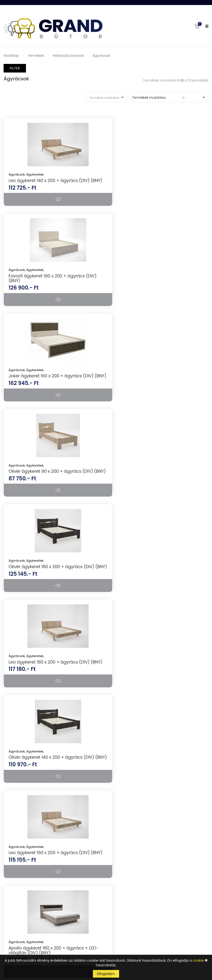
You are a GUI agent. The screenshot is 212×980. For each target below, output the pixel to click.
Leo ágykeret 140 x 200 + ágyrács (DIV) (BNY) (49, 183)
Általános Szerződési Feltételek (29, 895)
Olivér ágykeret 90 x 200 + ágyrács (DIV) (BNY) (157, 283)
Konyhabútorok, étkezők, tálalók (136, 789)
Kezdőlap (11, 56)
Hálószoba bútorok (68, 56)
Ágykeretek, (35, 174)
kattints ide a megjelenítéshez (133, 936)
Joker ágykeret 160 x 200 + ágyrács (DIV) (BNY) (51, 283)
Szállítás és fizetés (18, 912)
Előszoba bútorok (124, 806)
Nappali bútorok (123, 781)
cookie (198, 960)
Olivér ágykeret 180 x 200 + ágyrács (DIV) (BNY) (51, 383)
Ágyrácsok (101, 56)
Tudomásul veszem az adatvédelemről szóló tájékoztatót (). (153, 933)
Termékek (36, 56)
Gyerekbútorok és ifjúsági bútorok (137, 822)
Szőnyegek (118, 847)
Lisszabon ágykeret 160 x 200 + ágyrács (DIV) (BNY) (156, 583)
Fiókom (10, 878)
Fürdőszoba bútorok (126, 814)
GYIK (7, 887)
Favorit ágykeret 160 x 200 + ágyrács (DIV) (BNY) (159, 183)
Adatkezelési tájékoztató (24, 920)
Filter (15, 68)
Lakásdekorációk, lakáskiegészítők (138, 856)
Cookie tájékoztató (19, 928)
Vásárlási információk (22, 903)
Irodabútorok (120, 797)
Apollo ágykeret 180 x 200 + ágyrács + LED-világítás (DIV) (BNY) (48, 583)
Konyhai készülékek (126, 764)
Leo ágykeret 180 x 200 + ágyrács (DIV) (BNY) (155, 383)
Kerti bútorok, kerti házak (130, 839)
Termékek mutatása (166, 98)
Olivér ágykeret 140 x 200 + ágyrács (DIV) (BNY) (51, 483)
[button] (197, 26)
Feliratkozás (194, 923)
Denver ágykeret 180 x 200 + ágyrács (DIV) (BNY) (53, 683)
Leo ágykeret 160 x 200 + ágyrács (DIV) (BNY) (155, 483)
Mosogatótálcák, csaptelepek (134, 831)
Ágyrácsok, (17, 174)
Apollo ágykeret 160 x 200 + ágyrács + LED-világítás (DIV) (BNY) (154, 683)
